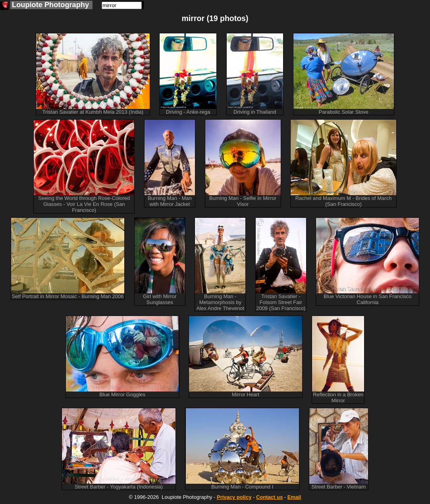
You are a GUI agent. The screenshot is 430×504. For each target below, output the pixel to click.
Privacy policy (234, 497)
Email (294, 497)
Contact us (269, 497)
